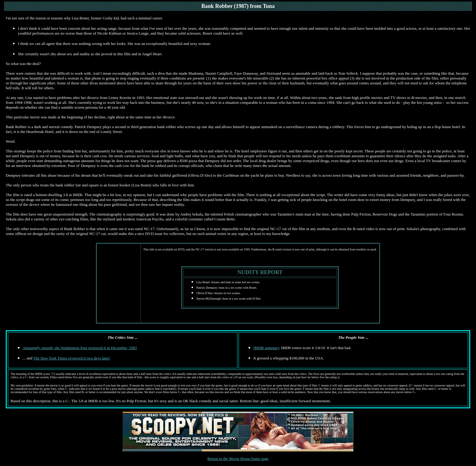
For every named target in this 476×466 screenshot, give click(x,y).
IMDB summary (266, 348)
